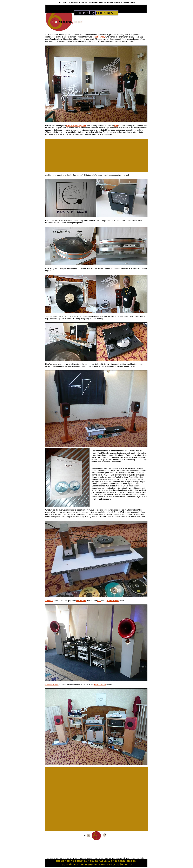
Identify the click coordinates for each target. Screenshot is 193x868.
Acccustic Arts (52, 685)
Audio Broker (113, 601)
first (116, 126)
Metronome (81, 601)
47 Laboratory (99, 37)
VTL (99, 601)
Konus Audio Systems (76, 126)
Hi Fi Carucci (100, 685)
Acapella (49, 601)
